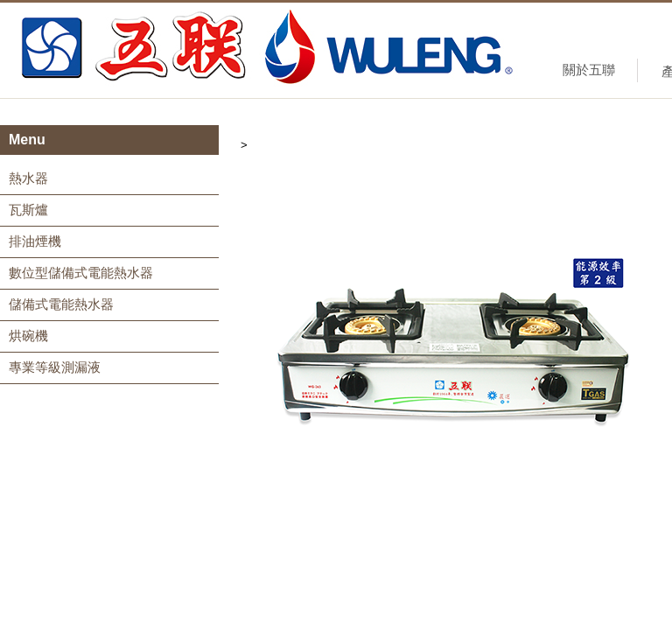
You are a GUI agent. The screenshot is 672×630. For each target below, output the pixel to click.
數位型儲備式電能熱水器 (81, 273)
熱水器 (28, 178)
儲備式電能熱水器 (61, 304)
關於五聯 (589, 70)
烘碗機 (28, 336)
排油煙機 (35, 241)
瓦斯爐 (28, 210)
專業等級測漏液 (55, 367)
